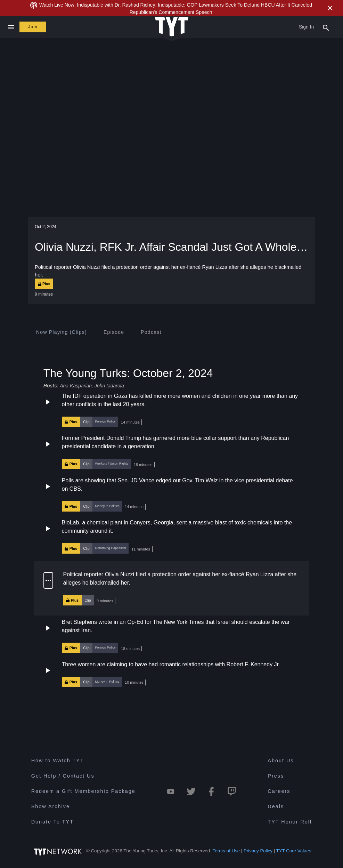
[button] (171, 410)
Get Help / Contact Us (63, 777)
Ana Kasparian (76, 386)
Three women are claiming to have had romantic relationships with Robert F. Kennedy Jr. (171, 665)
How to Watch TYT (58, 762)
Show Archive (51, 807)
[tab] (62, 332)
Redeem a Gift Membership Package (83, 792)
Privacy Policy (258, 852)
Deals (276, 807)
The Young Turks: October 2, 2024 (128, 373)
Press (276, 777)
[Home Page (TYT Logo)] (172, 27)
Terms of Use (226, 852)
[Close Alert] (330, 8)
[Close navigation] (11, 27)
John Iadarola (109, 386)
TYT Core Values (294, 852)
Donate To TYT (52, 823)
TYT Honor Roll (290, 823)
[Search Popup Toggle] (326, 27)
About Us (281, 762)
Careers (279, 792)
